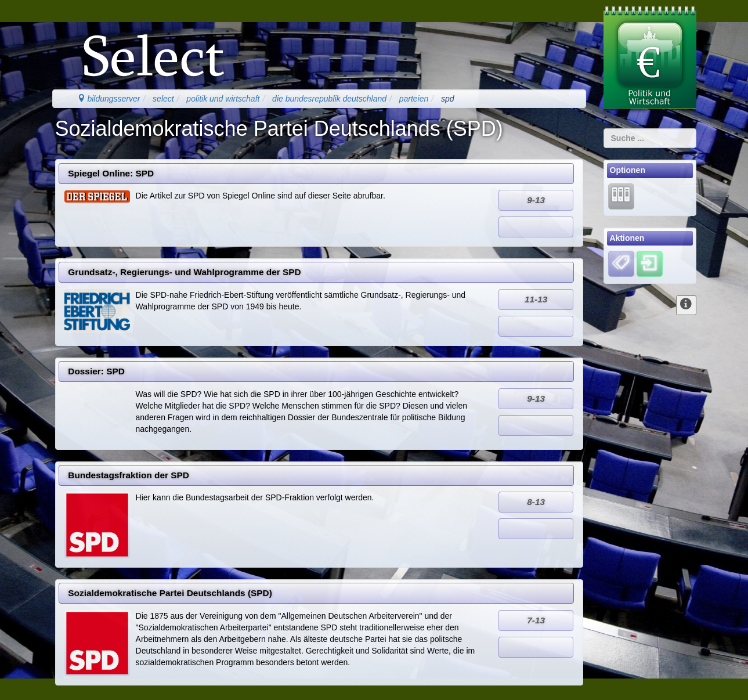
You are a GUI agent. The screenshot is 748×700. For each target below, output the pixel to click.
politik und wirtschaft (223, 99)
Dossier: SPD (96, 371)
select (163, 99)
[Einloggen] (650, 264)
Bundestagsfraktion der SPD (129, 475)
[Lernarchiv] (621, 196)
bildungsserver (109, 99)
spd (448, 99)
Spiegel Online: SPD (111, 173)
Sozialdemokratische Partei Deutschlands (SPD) (170, 593)
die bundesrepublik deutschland (329, 99)
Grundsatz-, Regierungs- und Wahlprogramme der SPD (184, 272)
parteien (414, 99)
